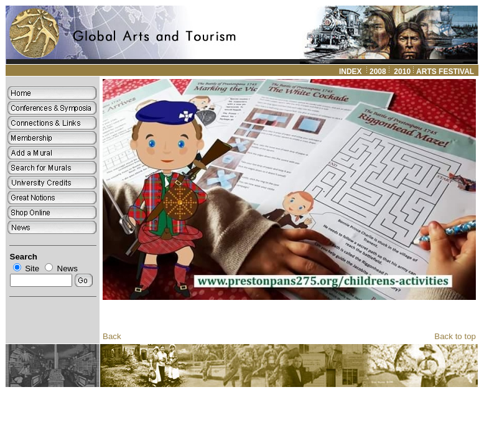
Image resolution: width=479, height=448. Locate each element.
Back (112, 336)
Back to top (455, 336)
